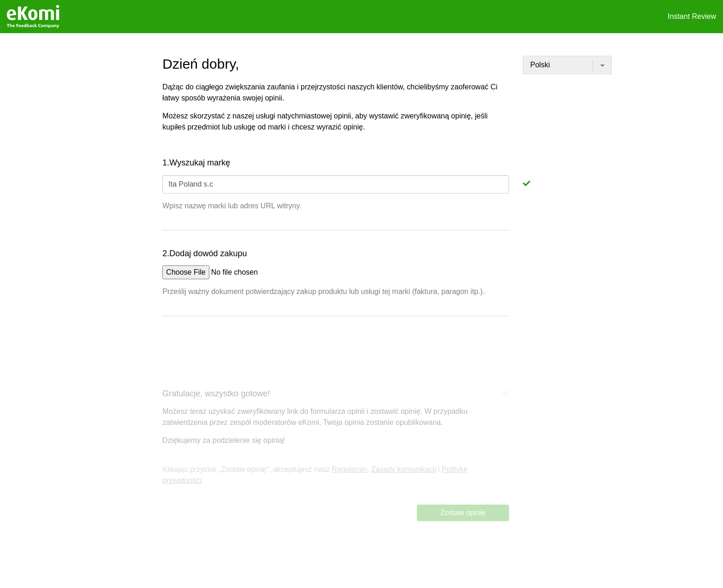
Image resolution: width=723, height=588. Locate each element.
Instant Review (692, 16)
